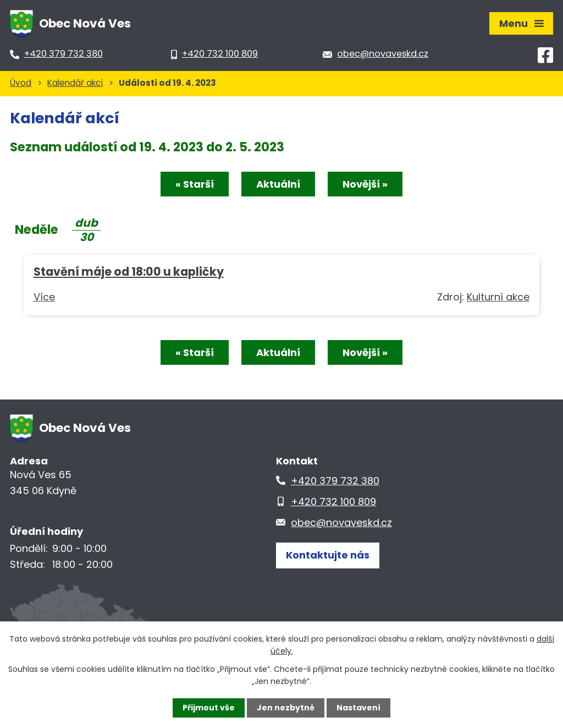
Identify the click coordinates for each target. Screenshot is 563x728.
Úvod (21, 83)
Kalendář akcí (75, 83)
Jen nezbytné (286, 708)
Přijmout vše (209, 708)
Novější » (365, 184)
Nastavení (358, 708)
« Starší (195, 184)
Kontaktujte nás (328, 555)
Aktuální (278, 184)
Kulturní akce (498, 297)
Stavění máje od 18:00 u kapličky (129, 272)
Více (44, 297)
